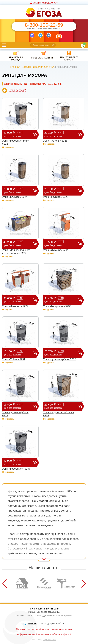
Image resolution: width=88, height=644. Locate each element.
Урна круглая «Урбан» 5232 (59, 359)
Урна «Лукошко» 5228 (56, 250)
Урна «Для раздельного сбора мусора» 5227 (16, 252)
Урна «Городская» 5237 (16, 469)
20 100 (61, 134)
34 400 (61, 300)
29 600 (61, 406)
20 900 (18, 462)
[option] (22, 583)
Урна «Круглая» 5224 (15, 197)
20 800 (18, 191)
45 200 (18, 244)
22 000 (18, 134)
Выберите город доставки (46, 3)
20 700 (61, 191)
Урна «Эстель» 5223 (55, 141)
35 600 (18, 300)
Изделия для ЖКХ (44, 67)
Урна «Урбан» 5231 (14, 359)
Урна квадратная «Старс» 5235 (58, 414)
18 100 (18, 353)
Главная (15, 67)
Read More (8, 557)
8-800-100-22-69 (44, 25)
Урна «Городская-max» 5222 (16, 142)
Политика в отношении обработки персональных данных (44, 629)
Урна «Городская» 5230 (57, 306)
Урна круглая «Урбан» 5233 (15, 414)
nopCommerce (49, 640)
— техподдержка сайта (46, 624)
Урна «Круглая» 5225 (56, 197)
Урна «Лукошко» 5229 (15, 306)
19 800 (18, 406)
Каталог (27, 67)
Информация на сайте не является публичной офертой (44, 634)
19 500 (61, 244)
